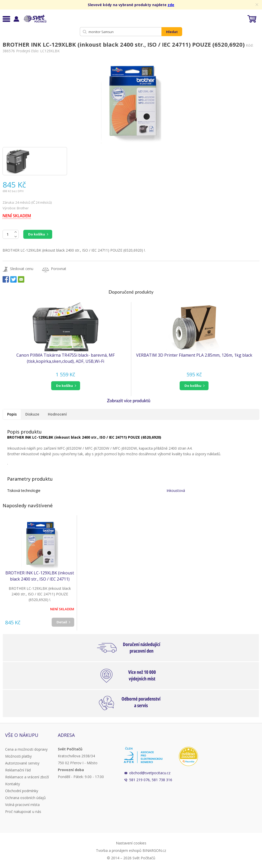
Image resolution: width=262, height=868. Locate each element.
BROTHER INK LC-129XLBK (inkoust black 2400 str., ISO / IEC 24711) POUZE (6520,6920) (40, 576)
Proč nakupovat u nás (23, 812)
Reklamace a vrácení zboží (27, 777)
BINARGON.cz (154, 850)
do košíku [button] (64, 386)
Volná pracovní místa (22, 805)
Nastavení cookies (131, 843)
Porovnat (59, 269)
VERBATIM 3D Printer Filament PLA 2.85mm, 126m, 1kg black (194, 355)
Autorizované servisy (22, 763)
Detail (62, 622)
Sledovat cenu (22, 269)
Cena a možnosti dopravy (26, 749)
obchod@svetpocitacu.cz (150, 773)
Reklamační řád (18, 770)
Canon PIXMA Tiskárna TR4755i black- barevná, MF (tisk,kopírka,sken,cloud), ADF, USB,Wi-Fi (65, 358)
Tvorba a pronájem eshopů (119, 850)
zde (171, 5)
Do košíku (37, 234)
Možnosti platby (18, 756)
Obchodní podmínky (22, 791)
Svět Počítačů (34, 19)
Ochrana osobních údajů (25, 798)
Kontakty (13, 784)
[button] (65, 386)
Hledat (172, 32)
